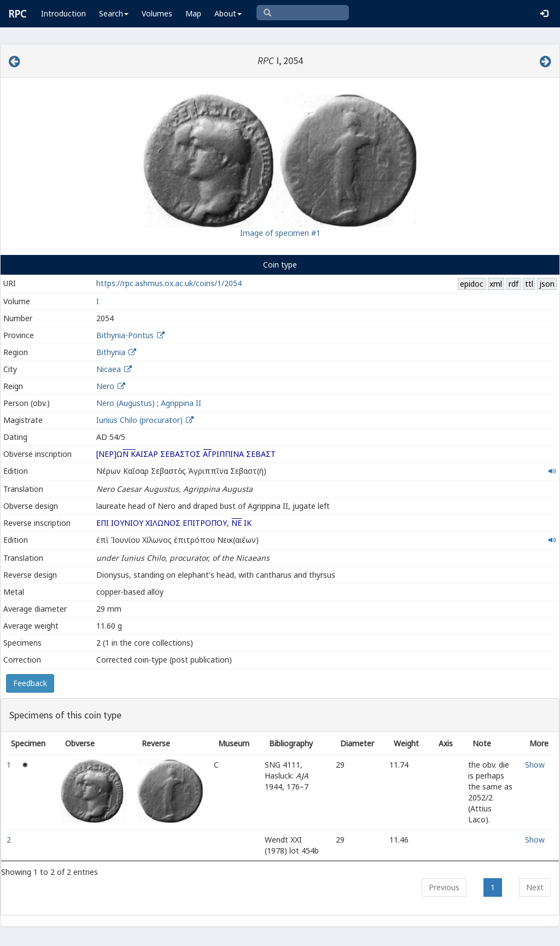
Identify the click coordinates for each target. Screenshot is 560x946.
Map (193, 13)
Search (114, 13)
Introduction (63, 13)
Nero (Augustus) (126, 403)
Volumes (157, 13)
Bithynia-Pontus (125, 335)
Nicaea (109, 369)
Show (535, 765)
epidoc (472, 284)
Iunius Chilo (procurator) (141, 420)
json (547, 284)
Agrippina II (181, 403)
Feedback (30, 683)
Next (535, 887)
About (228, 13)
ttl (529, 284)
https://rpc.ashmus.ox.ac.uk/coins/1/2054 (169, 283)
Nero (105, 386)
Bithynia (111, 352)
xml (496, 284)
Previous (444, 887)
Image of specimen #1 (280, 233)
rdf (514, 284)
